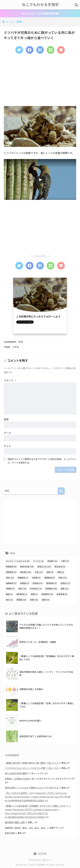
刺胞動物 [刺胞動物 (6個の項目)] (11, 567)
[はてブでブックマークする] (40, 50)
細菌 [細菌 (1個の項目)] (9, 594)
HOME (40, 854)
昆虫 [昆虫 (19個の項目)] (10, 578)
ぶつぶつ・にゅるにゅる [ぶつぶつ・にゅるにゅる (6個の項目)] (18, 561)
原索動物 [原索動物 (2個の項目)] (11, 572)
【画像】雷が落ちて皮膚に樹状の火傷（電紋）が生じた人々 (32, 763)
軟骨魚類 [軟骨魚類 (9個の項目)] (62, 594)
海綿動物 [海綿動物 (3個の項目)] (11, 583)
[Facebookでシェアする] (30, 50)
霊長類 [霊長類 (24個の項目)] (21, 600)
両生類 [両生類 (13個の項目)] (52, 561)
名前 (6, 419)
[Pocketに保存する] (61, 50)
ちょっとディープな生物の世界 (40, 13)
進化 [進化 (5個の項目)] (9, 600)
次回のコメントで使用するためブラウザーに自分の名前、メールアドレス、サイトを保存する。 (42, 461)
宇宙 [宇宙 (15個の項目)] (39, 572)
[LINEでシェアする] (51, 50)
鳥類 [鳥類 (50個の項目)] (46, 600)
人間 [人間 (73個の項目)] (65, 561)
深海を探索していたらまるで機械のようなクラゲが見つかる (32, 788)
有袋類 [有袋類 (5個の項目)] (36, 578)
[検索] (61, 491)
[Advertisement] (40, 82)
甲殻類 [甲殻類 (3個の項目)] (10, 589)
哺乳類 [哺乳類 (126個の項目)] (26, 572)
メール (7, 433)
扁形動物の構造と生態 (15, 822)
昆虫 (17, 347)
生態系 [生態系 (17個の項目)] (65, 583)
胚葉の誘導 (10, 833)
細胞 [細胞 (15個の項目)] (65, 589)
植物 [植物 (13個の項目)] (63, 578)
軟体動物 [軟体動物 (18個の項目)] (47, 594)
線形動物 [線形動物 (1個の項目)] (22, 594)
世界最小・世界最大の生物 (17, 779)
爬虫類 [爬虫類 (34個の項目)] (38, 583)
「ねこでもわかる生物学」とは (19, 793)
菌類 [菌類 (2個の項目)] (34, 594)
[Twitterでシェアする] (19, 50)
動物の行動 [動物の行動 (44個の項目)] (27, 567)
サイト (7, 446)
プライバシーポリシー (40, 860)
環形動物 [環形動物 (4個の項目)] (51, 583)
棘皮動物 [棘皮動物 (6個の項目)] (50, 578)
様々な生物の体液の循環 (16, 773)
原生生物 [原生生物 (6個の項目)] (60, 567)
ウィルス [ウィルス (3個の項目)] (38, 561)
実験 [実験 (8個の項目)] (50, 572)
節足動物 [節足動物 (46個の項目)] (51, 589)
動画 (21, 342)
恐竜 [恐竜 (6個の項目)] (60, 572)
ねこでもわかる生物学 (40, 5)
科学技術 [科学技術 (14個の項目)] (36, 589)
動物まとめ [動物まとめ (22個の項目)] (44, 567)
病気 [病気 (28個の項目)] (22, 589)
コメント (10, 380)
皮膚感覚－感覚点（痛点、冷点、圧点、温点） (26, 828)
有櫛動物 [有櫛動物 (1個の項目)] (23, 578)
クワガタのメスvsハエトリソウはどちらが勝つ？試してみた (32, 768)
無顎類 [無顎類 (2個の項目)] (25, 583)
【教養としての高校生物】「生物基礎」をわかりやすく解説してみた (35, 806)
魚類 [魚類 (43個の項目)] (34, 600)
